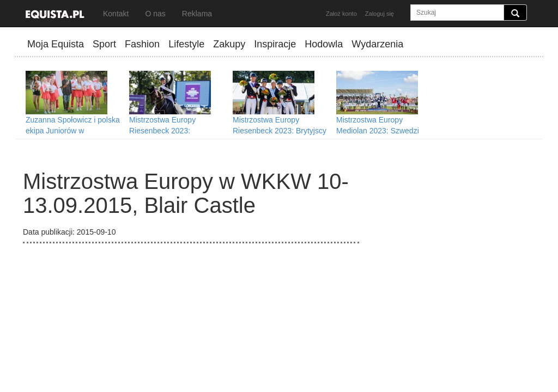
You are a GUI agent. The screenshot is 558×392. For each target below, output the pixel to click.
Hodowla (324, 44)
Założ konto (341, 14)
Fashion (142, 44)
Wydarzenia (377, 44)
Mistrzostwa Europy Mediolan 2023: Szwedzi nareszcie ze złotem (378, 131)
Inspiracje (275, 44)
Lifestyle (186, 44)
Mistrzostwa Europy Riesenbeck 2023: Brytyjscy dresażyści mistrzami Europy (281, 131)
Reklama (197, 14)
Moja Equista (56, 44)
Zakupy (229, 44)
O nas (155, 14)
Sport (104, 44)
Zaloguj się (380, 14)
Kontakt (116, 14)
